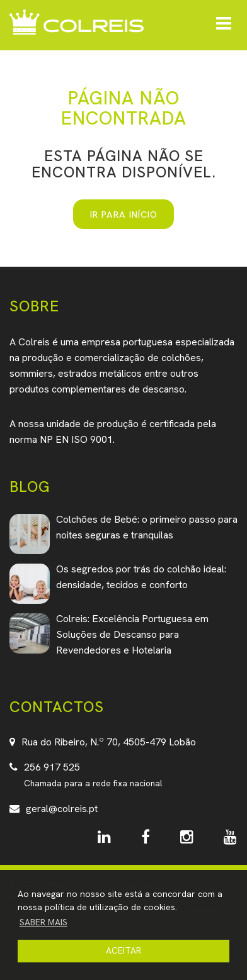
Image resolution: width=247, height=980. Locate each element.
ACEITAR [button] (123, 950)
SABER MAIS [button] (43, 922)
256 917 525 (52, 767)
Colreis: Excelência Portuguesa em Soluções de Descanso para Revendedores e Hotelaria (132, 634)
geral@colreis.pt (62, 809)
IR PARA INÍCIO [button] (124, 214)
